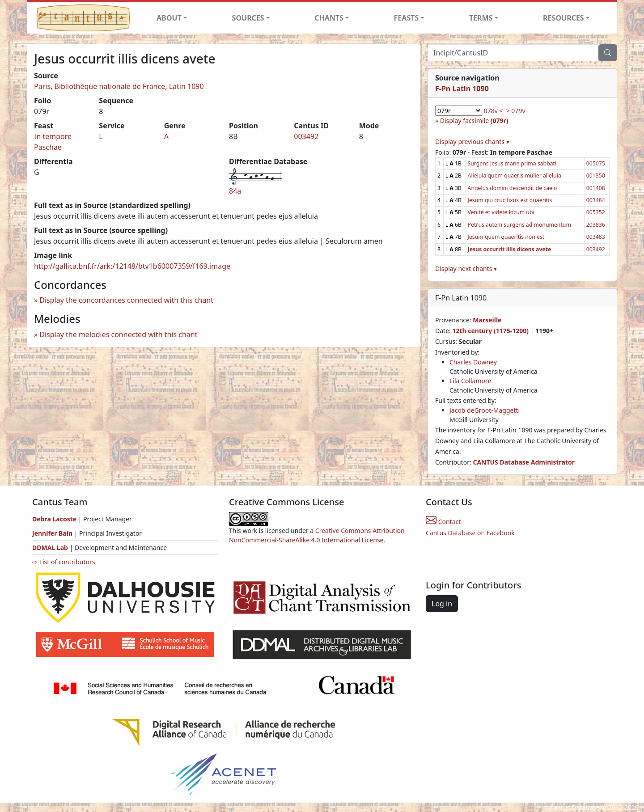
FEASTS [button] (407, 18)
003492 (306, 136)
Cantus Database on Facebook (470, 533)
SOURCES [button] (248, 18)
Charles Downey (473, 362)
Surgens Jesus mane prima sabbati (512, 163)
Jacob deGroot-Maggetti (485, 410)
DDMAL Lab (50, 548)
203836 (596, 225)
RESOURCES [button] (563, 18)
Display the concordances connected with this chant (126, 300)
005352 (596, 212)
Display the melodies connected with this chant (118, 334)
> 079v (516, 111)
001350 (596, 176)
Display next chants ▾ (466, 269)
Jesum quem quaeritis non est (506, 237)
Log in (442, 604)
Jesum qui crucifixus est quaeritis (510, 200)
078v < (494, 111)
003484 (596, 200)
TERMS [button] (481, 18)
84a (235, 191)
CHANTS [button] (329, 18)
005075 (596, 163)
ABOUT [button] (169, 18)
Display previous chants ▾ (472, 142)
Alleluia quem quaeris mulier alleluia (515, 176)
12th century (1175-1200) (490, 331)
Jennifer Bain (53, 533)
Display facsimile (474, 121)
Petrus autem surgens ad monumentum (519, 225)
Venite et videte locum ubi (501, 212)
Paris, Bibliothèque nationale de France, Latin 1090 (119, 86)
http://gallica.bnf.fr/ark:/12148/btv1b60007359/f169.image (132, 266)
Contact (443, 522)
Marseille (487, 320)
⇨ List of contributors (64, 562)
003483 (596, 237)
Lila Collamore (470, 381)
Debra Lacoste (54, 519)
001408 (596, 188)
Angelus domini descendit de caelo (513, 188)
